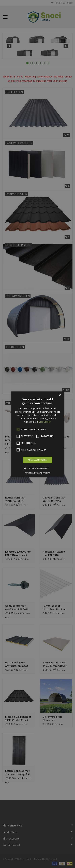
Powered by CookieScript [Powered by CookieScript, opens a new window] (37, 473)
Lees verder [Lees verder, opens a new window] (45, 422)
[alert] (37, 434)
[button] (37, 468)
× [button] (60, 395)
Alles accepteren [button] (37, 460)
